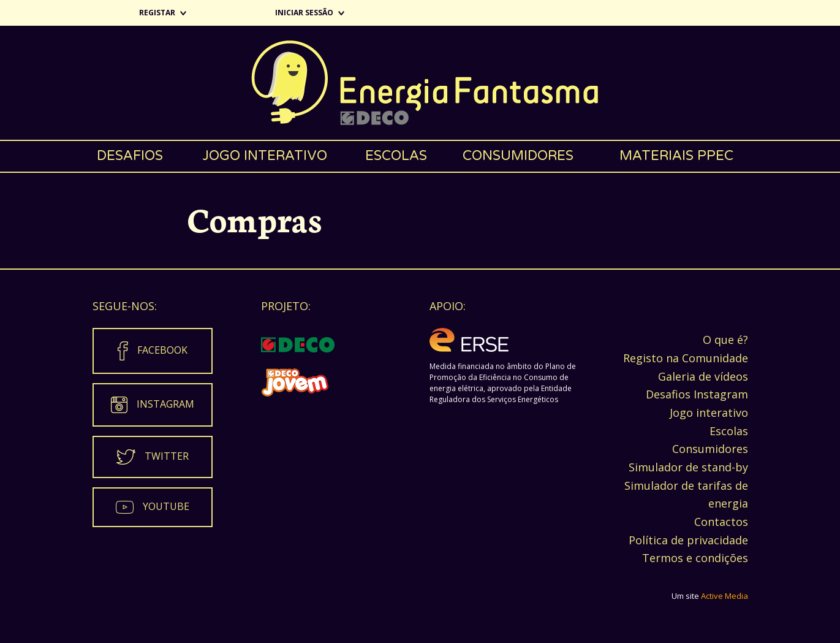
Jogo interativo (265, 156)
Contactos (721, 522)
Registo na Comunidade (686, 358)
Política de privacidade (688, 540)
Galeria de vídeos (703, 376)
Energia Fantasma (420, 83)
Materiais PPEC (676, 156)
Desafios (130, 156)
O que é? (725, 340)
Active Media (725, 596)
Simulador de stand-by (688, 467)
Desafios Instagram (697, 394)
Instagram (165, 404)
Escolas (396, 156)
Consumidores (518, 156)
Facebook (162, 350)
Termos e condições (695, 558)
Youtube (166, 506)
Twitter (167, 456)
